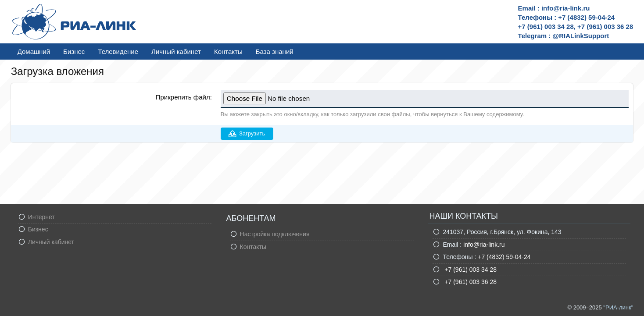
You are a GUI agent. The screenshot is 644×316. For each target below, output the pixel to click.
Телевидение (118, 51)
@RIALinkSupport (581, 36)
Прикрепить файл (183, 97)
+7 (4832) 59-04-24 (504, 257)
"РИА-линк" (618, 307)
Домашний (34, 51)
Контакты (228, 51)
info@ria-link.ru (484, 245)
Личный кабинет (176, 51)
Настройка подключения (275, 234)
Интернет (41, 217)
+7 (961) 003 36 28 (470, 282)
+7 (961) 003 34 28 (470, 270)
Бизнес (74, 51)
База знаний (275, 51)
